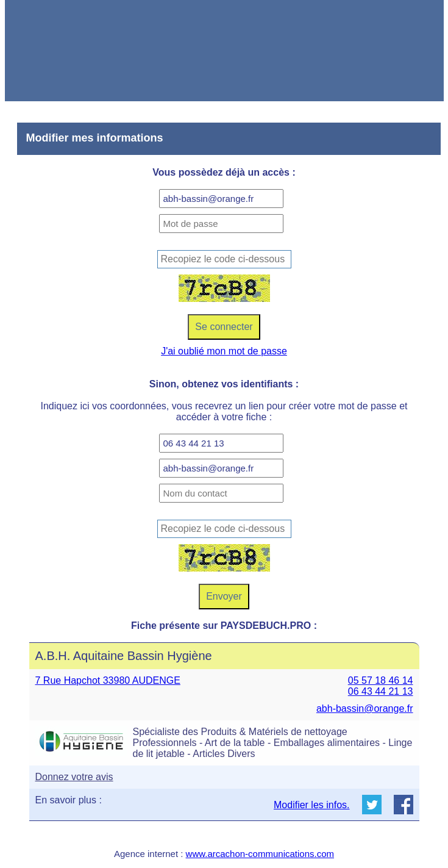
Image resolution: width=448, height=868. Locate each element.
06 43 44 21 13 (381, 691)
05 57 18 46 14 (381, 680)
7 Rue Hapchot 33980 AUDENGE (108, 680)
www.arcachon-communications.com (260, 854)
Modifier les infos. (312, 805)
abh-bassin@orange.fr (365, 708)
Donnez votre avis (74, 777)
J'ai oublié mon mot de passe (224, 351)
